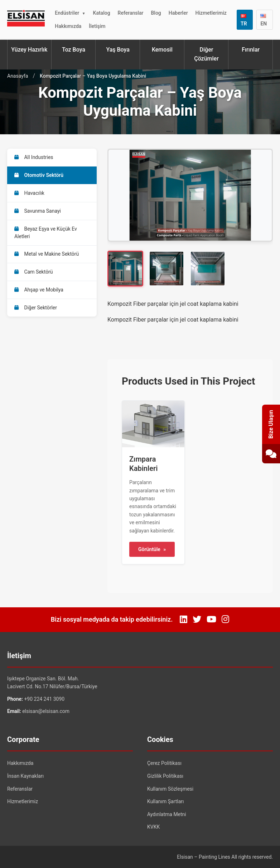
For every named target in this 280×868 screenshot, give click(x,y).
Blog (156, 13)
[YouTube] (211, 619)
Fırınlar (251, 50)
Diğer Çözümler (206, 54)
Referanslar (131, 13)
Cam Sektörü (34, 272)
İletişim (97, 26)
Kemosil (162, 50)
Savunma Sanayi (38, 211)
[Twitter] (197, 619)
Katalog (102, 13)
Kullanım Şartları (166, 801)
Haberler (178, 13)
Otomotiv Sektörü (39, 175)
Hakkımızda (68, 26)
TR (244, 20)
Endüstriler (67, 13)
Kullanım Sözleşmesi (170, 789)
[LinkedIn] (184, 619)
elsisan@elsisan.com (46, 711)
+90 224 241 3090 (44, 699)
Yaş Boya (118, 50)
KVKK (153, 827)
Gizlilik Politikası (165, 776)
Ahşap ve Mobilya (39, 290)
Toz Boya (74, 50)
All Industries (34, 157)
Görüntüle (152, 549)
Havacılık (29, 193)
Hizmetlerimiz (211, 13)
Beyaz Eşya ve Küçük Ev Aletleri (46, 233)
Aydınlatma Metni (167, 814)
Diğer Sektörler (36, 308)
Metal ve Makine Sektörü (47, 254)
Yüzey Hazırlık (29, 50)
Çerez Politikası (164, 763)
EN (264, 20)
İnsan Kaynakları (25, 776)
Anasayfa (18, 76)
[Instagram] (225, 619)
